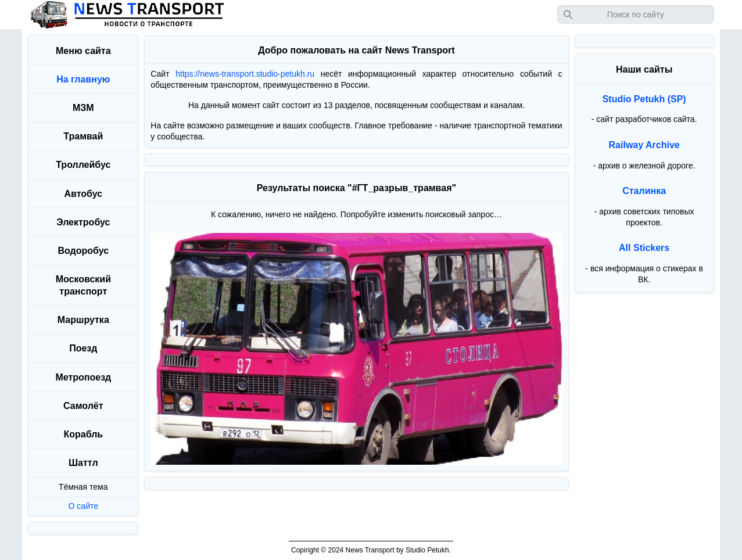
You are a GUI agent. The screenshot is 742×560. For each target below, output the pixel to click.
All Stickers (644, 248)
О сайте (83, 506)
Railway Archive (644, 145)
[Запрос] (636, 15)
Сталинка (644, 191)
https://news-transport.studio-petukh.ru (245, 74)
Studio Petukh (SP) (644, 99)
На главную (83, 79)
